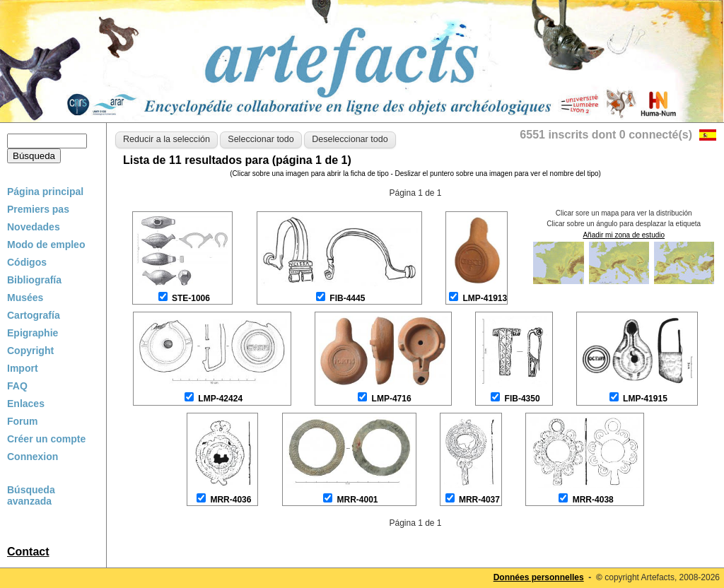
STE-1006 (191, 298)
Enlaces (26, 404)
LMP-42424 (220, 399)
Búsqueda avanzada (31, 495)
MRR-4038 (593, 500)
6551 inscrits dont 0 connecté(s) (606, 135)
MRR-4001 (358, 500)
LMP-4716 (392, 399)
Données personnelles (539, 577)
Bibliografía (34, 280)
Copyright (30, 351)
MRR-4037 (479, 500)
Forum (23, 421)
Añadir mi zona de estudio (624, 235)
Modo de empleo (46, 245)
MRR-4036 (230, 500)
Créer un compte (46, 439)
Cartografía (34, 315)
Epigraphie (33, 333)
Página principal (45, 192)
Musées (25, 298)
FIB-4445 (347, 298)
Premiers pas (38, 209)
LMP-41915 (645, 399)
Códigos (27, 262)
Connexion (33, 457)
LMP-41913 (485, 298)
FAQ (17, 386)
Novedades (34, 227)
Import (23, 368)
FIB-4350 (522, 399)
